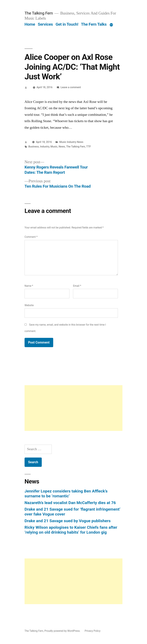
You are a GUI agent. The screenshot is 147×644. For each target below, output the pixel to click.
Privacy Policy (92, 631)
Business (34, 147)
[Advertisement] (73, 408)
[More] (111, 25)
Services (45, 24)
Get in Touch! (67, 24)
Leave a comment (71, 87)
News (62, 147)
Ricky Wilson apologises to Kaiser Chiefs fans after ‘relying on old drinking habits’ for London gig (71, 530)
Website (29, 305)
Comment (31, 237)
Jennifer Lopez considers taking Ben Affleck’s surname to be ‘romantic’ (66, 494)
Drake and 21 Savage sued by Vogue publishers (68, 521)
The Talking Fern (39, 13)
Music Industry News (71, 142)
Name (29, 286)
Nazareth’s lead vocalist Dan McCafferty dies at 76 (70, 503)
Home (30, 24)
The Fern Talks (94, 24)
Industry (45, 147)
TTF (89, 147)
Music (54, 147)
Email (77, 286)
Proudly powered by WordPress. (63, 631)
